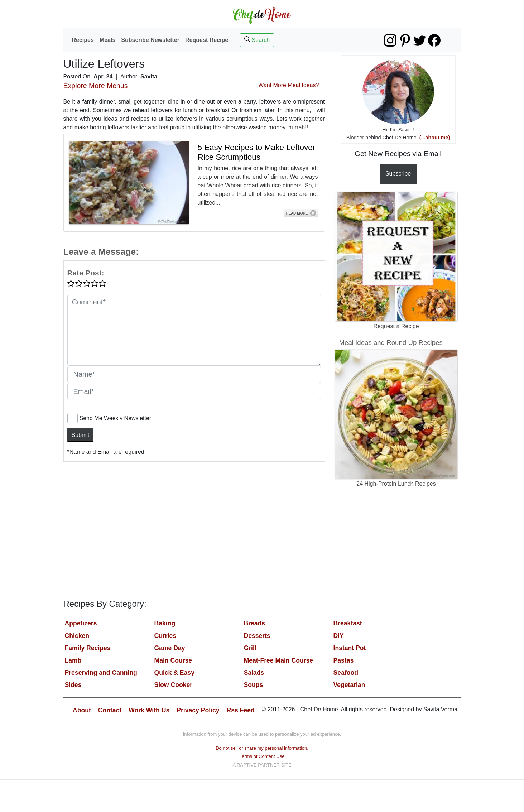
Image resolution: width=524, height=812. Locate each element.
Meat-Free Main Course (279, 660)
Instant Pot (350, 648)
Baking (165, 623)
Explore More (96, 86)
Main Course (173, 660)
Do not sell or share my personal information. (262, 748)
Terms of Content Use (262, 756)
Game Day (170, 648)
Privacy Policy (198, 710)
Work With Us (149, 710)
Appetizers (81, 623)
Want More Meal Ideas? (289, 85)
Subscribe (398, 174)
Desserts (257, 636)
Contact (110, 710)
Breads (255, 623)
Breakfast (348, 623)
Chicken (77, 636)
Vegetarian (349, 685)
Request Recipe (207, 40)
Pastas (344, 660)
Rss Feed (241, 710)
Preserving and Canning (101, 673)
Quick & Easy (174, 673)
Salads (254, 673)
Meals (107, 40)
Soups (254, 685)
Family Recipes (88, 648)
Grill (250, 648)
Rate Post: (86, 273)
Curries (165, 636)
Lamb (73, 660)
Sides (73, 685)
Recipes (83, 40)
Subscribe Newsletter (150, 40)
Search (257, 40)
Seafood (346, 673)
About (82, 710)
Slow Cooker (174, 685)
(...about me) (435, 138)
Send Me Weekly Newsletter (116, 418)
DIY (339, 636)
